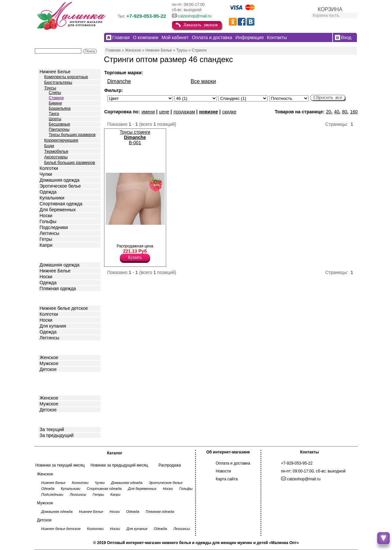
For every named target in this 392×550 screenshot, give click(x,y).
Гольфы (48, 221)
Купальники (52, 198)
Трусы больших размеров (72, 135)
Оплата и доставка (233, 463)
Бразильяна (60, 108)
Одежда (48, 192)
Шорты (55, 119)
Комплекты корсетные (66, 77)
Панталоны (59, 129)
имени (148, 112)
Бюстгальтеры (58, 82)
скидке (229, 112)
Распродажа (170, 465)
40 (337, 112)
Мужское (49, 363)
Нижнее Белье (55, 72)
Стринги (56, 98)
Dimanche (119, 81)
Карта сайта (227, 479)
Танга (54, 114)
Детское (49, 298)
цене (164, 112)
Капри (46, 245)
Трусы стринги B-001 (135, 137)
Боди (49, 146)
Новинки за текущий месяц (60, 465)
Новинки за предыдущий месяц (119, 465)
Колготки (49, 168)
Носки (46, 216)
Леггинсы (50, 233)
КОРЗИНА (330, 9)
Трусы (50, 88)
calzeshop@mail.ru (195, 16)
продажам (184, 112)
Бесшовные (60, 124)
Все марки (203, 81)
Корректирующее (61, 140)
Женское (49, 357)
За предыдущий (57, 435)
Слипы (55, 93)
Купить (135, 257)
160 (354, 112)
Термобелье (56, 151)
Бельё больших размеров (70, 162)
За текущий (52, 429)
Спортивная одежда (61, 204)
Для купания (53, 326)
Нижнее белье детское (64, 308)
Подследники (54, 227)
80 (345, 112)
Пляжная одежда (58, 288)
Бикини (55, 103)
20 (329, 112)
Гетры (46, 239)
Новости (223, 471)
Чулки (46, 174)
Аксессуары (56, 157)
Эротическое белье (60, 186)
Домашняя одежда (60, 180)
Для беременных (58, 210)
